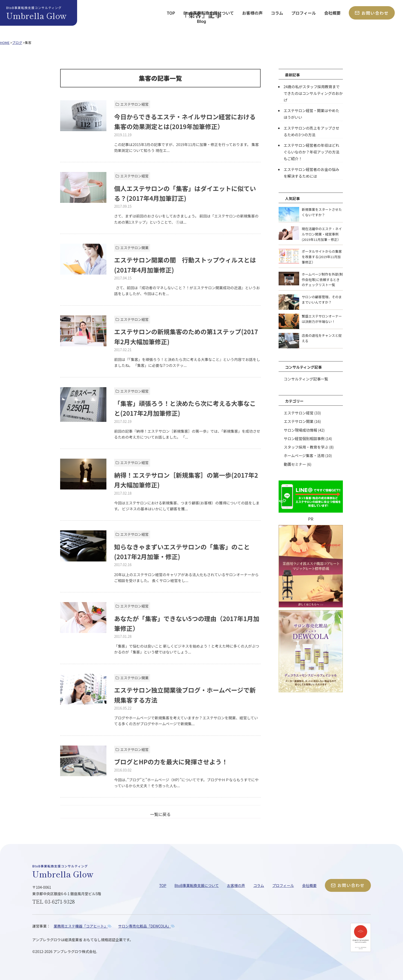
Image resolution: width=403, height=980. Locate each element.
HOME (5, 43)
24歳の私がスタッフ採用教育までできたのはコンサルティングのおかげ (313, 93)
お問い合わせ (372, 13)
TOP (171, 13)
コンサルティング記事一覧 (306, 379)
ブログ (17, 43)
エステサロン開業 (299, 421)
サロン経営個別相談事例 (304, 438)
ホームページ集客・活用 (304, 455)
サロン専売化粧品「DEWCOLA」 (145, 926)
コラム (277, 13)
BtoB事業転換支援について (209, 13)
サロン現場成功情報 (300, 429)
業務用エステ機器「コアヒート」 (81, 926)
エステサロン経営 (299, 412)
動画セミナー (295, 463)
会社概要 (332, 13)
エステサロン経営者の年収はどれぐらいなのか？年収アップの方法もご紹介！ (313, 152)
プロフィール (304, 13)
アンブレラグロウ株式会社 (75, 951)
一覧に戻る (160, 814)
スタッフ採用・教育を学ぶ (306, 446)
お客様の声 (252, 13)
